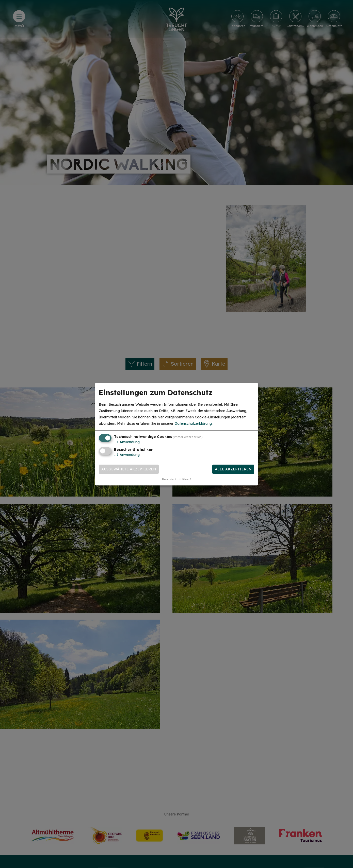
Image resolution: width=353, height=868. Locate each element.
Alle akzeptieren (233, 469)
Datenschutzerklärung (193, 424)
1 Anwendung (127, 442)
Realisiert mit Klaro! (176, 479)
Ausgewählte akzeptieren (129, 469)
